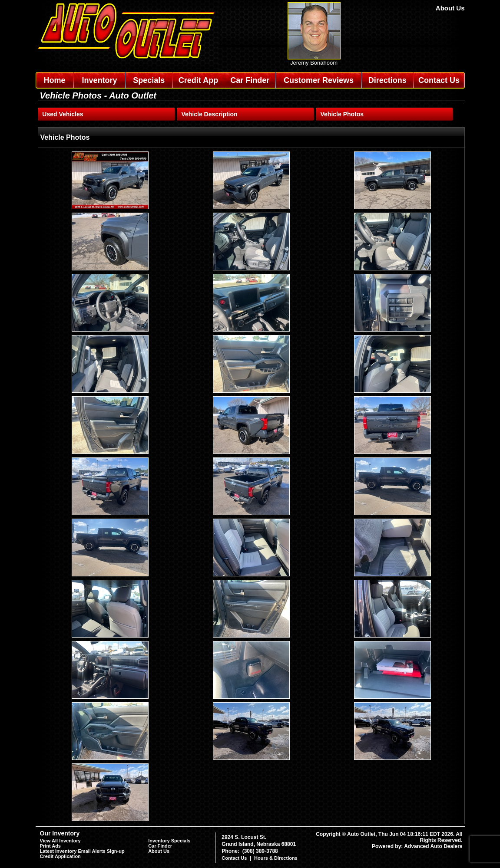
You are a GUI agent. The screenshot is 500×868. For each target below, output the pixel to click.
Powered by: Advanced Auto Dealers (417, 846)
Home (54, 80)
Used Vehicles (63, 114)
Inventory (100, 80)
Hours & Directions (276, 858)
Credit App (198, 80)
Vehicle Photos (342, 114)
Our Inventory (60, 833)
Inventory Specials (169, 841)
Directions (387, 80)
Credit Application (60, 856)
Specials (149, 80)
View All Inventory (60, 841)
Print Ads (51, 846)
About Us (450, 8)
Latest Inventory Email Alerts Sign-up (82, 851)
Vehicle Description (209, 114)
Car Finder (250, 80)
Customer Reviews (319, 80)
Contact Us (439, 80)
